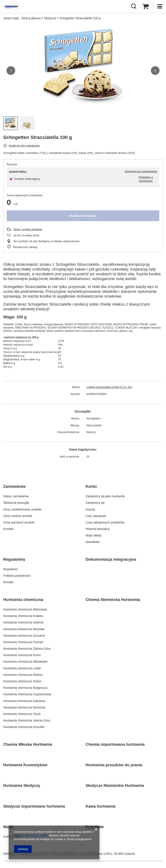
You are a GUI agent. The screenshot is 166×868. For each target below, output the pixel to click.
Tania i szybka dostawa (28, 229)
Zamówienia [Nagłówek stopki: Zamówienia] (14, 486)
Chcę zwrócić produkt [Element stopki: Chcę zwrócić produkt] (18, 516)
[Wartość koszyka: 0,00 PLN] (145, 6)
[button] (11, 71)
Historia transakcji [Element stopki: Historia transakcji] (97, 529)
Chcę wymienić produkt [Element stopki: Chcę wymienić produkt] (19, 522)
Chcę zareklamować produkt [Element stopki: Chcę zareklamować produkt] (22, 509)
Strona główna (31, 18)
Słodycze (50, 18)
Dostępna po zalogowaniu (141, 171)
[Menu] (160, 6)
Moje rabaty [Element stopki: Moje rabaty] (93, 535)
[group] (83, 70)
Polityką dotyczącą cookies (31, 835)
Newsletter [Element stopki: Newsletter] (93, 542)
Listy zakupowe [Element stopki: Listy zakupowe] (96, 516)
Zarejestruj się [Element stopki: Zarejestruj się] (95, 503)
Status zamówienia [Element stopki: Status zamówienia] (16, 496)
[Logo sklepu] (12, 6)
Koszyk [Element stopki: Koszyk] (90, 509)
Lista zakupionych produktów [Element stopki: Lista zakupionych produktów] (105, 522)
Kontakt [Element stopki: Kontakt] (8, 529)
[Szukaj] (134, 6)
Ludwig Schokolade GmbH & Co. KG (109, 387)
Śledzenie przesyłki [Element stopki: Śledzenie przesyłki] (16, 503)
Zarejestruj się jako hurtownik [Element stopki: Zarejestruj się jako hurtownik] (105, 496)
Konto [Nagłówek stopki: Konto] (91, 486)
